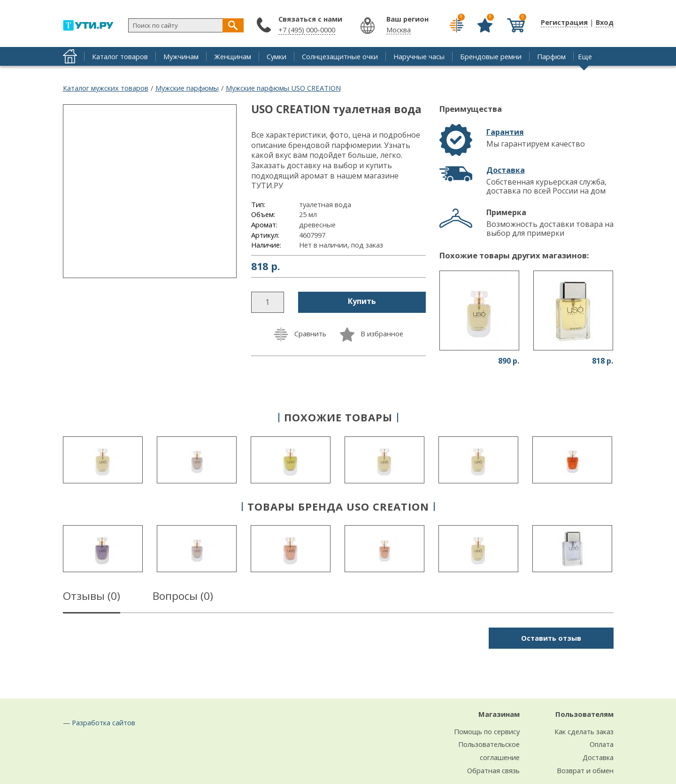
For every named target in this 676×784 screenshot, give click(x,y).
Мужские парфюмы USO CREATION (283, 88)
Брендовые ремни (491, 56)
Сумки (277, 56)
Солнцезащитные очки (340, 56)
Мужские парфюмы (187, 88)
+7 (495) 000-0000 (307, 30)
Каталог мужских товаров (106, 88)
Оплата (602, 744)
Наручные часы (419, 56)
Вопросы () (183, 598)
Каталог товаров (120, 56)
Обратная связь (493, 770)
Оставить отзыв (551, 638)
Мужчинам (181, 56)
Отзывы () (92, 598)
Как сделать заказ (584, 731)
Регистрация (564, 22)
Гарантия (505, 132)
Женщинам (233, 56)
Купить (362, 301)
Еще (585, 56)
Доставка (506, 170)
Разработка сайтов (104, 722)
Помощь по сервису (487, 731)
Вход (605, 22)
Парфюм (551, 56)
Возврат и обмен (585, 770)
